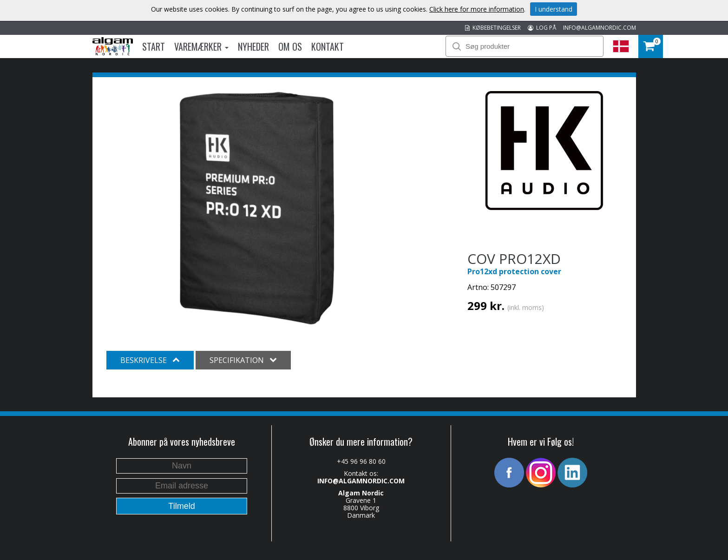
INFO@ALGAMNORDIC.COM (600, 28)
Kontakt (328, 46)
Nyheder (253, 46)
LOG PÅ (542, 28)
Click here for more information (477, 9)
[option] (257, 208)
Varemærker (201, 46)
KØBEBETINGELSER (493, 28)
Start (154, 46)
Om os (290, 46)
